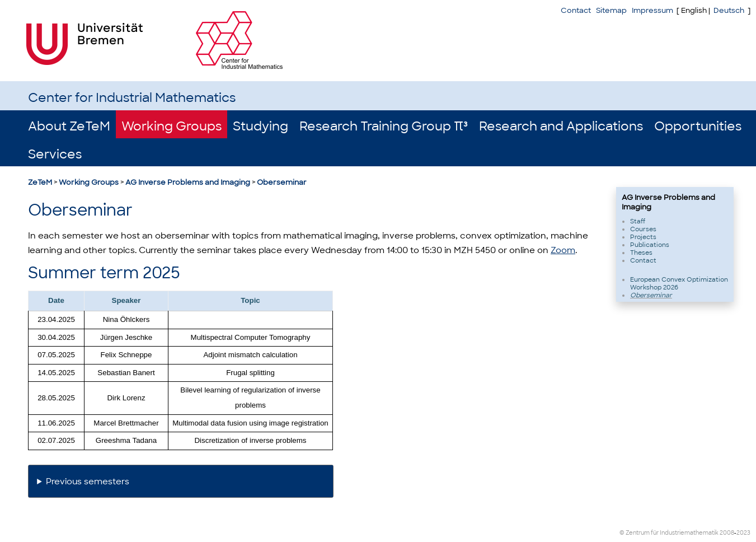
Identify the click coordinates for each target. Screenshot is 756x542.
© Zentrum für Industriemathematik (669, 533)
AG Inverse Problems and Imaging (188, 182)
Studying (260, 126)
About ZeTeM (69, 126)
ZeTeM (40, 182)
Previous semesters (88, 482)
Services (55, 154)
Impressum (652, 10)
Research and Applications (561, 126)
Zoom (563, 250)
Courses (643, 229)
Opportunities (698, 126)
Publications (650, 245)
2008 (727, 533)
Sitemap (611, 10)
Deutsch (729, 10)
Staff (638, 221)
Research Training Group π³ (384, 126)
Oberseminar (282, 182)
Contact (576, 10)
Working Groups (172, 126)
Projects (643, 237)
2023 (743, 533)
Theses (641, 253)
